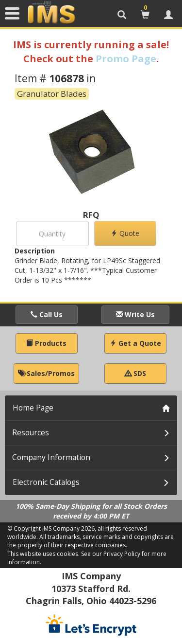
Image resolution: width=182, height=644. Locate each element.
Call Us (47, 314)
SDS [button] (135, 373)
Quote (125, 233)
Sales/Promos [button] (46, 373)
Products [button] (46, 343)
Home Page (33, 408)
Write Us (135, 314)
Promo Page (126, 59)
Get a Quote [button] (135, 343)
